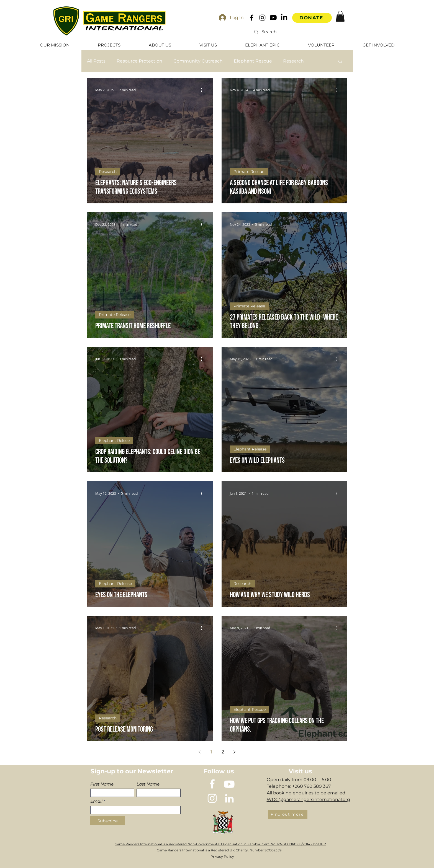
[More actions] (204, 90)
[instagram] (212, 798)
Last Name (148, 784)
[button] (340, 16)
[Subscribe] (108, 821)
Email (96, 801)
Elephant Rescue (253, 61)
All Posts (96, 61)
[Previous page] (200, 752)
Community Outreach (198, 61)
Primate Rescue (249, 172)
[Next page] (235, 752)
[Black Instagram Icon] (262, 18)
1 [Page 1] (211, 752)
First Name (102, 784)
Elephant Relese (114, 441)
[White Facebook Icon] (212, 784)
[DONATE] (312, 18)
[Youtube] (273, 18)
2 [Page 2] (223, 752)
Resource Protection (139, 61)
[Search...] (298, 32)
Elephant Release (250, 449)
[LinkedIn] (284, 18)
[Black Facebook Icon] (252, 18)
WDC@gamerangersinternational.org (308, 800)
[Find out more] (288, 814)
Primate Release (115, 315)
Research (293, 61)
